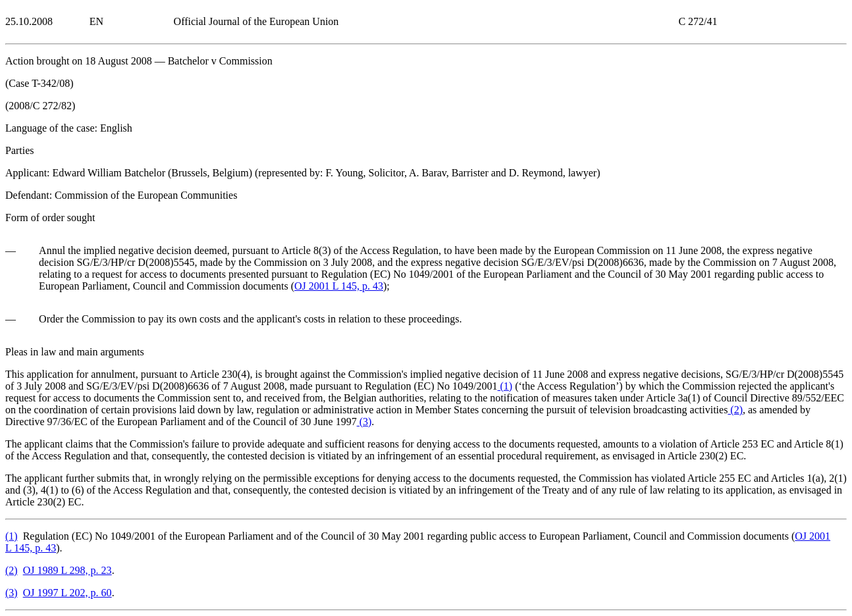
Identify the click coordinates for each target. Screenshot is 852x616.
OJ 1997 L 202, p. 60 (67, 593)
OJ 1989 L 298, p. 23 (67, 570)
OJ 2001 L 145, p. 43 (339, 286)
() (505, 386)
